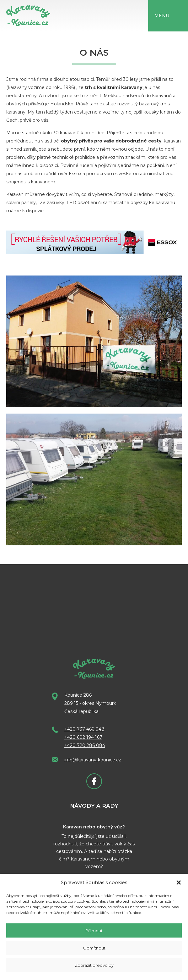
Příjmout (94, 931)
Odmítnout (94, 948)
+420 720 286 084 (85, 745)
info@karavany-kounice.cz (93, 760)
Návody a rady (94, 806)
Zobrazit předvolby (94, 965)
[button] (179, 883)
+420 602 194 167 (83, 737)
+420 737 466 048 (84, 729)
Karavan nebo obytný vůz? (94, 827)
